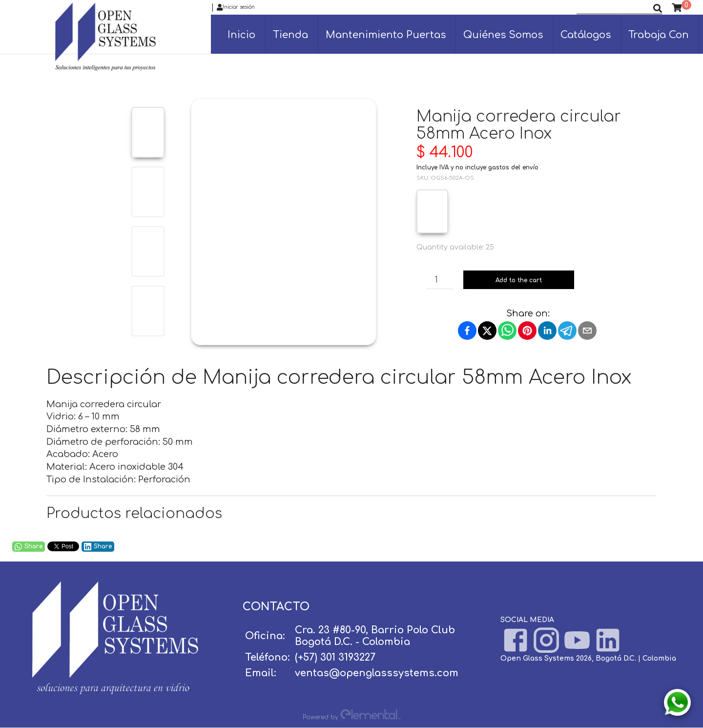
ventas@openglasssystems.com (377, 673)
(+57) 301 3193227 (335, 657)
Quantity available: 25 (455, 247)
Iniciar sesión (236, 7)
